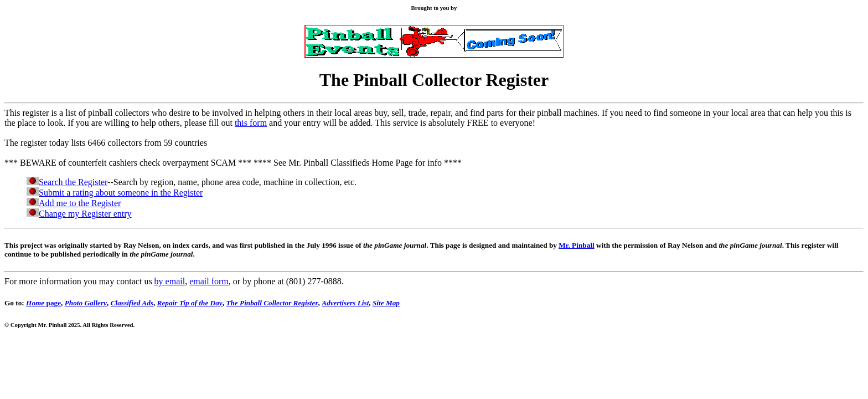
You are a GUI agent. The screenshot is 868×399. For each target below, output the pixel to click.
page (43, 303)
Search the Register (73, 182)
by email (170, 281)
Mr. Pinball (576, 245)
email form (209, 281)
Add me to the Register (80, 203)
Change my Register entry (85, 214)
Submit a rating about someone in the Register (121, 193)
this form (251, 123)
